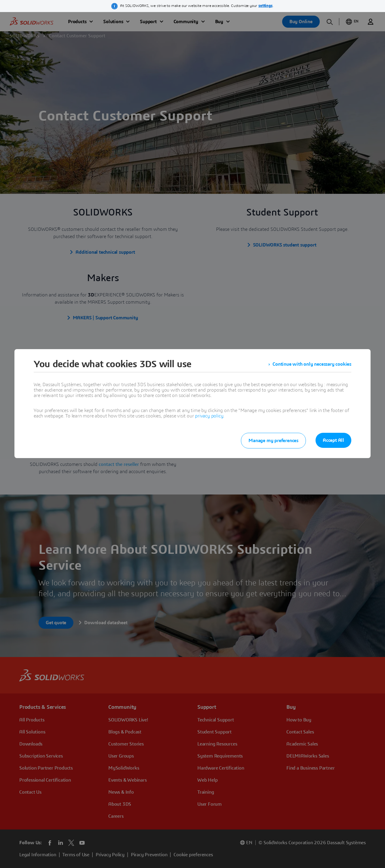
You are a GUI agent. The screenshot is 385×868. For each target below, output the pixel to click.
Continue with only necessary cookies (312, 364)
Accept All (333, 440)
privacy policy (209, 416)
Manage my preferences (273, 441)
